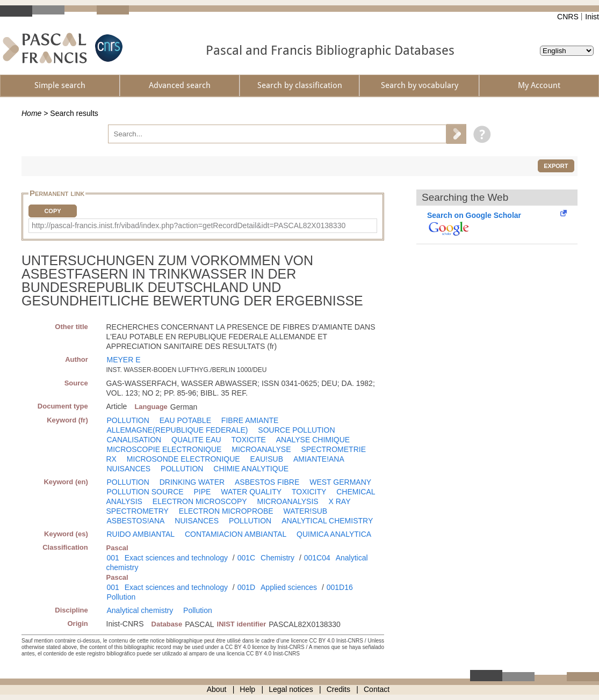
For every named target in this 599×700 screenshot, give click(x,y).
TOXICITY (309, 492)
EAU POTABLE (185, 420)
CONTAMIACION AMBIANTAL (236, 534)
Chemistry (277, 558)
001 (113, 558)
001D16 (340, 587)
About (217, 689)
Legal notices (291, 689)
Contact (377, 689)
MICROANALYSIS (288, 501)
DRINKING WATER (192, 482)
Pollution (121, 597)
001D (246, 587)
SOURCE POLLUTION (296, 430)
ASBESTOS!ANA (136, 521)
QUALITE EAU (196, 440)
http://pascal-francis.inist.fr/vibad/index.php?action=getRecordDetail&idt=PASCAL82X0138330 (189, 225)
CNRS (568, 17)
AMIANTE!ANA (319, 459)
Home (31, 113)
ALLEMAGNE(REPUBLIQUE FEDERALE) (178, 430)
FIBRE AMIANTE (250, 420)
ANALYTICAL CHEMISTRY (327, 521)
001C (246, 558)
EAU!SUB (267, 459)
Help (247, 689)
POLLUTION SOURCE (145, 492)
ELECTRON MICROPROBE (226, 511)
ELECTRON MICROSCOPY (200, 501)
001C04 (317, 558)
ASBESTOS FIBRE (267, 482)
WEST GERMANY (340, 482)
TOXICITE (249, 440)
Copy (52, 211)
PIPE (203, 492)
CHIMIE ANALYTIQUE (251, 469)
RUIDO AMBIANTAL (141, 534)
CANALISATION (134, 440)
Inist (592, 17)
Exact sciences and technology (176, 558)
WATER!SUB (306, 511)
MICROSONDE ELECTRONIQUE (183, 459)
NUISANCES (129, 469)
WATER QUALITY (251, 492)
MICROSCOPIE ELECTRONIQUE (164, 449)
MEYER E (124, 360)
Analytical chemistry (140, 610)
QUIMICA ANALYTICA (334, 534)
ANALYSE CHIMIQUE (313, 440)
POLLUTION (128, 420)
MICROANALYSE (261, 449)
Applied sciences (289, 587)
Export (556, 166)
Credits (338, 689)
